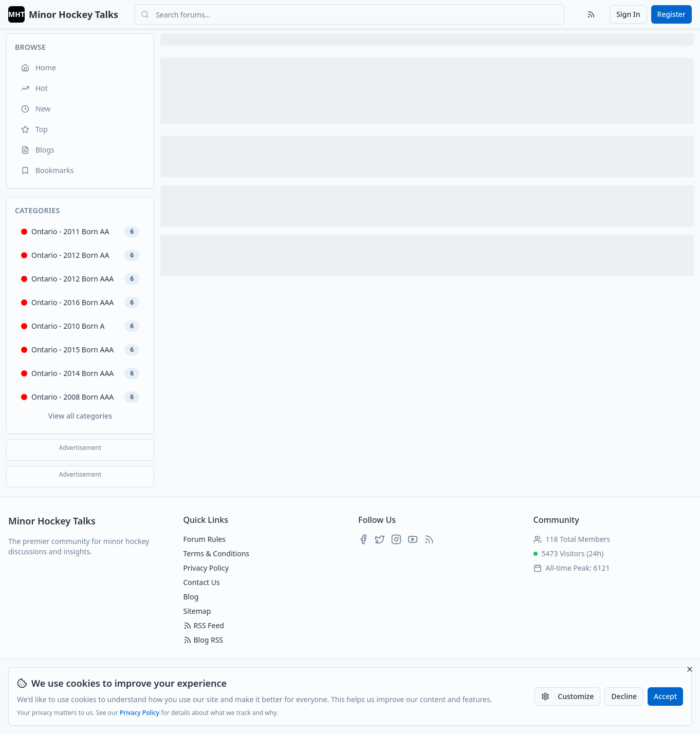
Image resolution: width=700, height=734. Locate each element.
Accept (665, 696)
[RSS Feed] (591, 14)
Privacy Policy (140, 713)
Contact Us (202, 582)
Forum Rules (205, 539)
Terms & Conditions (217, 553)
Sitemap (197, 611)
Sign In (628, 14)
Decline (624, 696)
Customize (567, 696)
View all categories (80, 416)
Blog (191, 597)
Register (671, 14)
